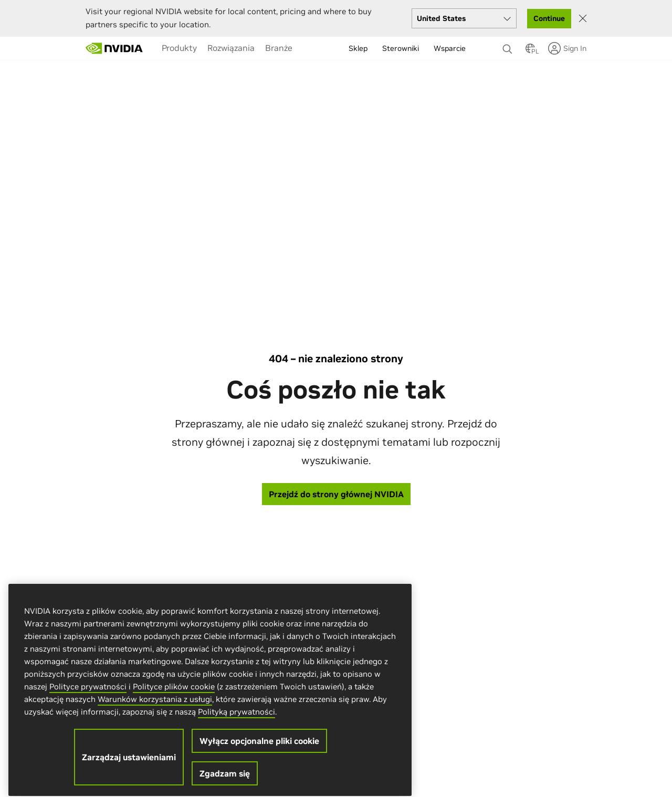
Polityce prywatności (88, 694)
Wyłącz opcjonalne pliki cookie (259, 748)
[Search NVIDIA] (509, 46)
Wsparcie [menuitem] (450, 48)
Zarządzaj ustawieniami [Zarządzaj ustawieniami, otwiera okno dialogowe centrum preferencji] (129, 764)
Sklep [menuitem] (358, 48)
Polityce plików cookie (174, 694)
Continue (549, 18)
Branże (279, 48)
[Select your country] (464, 18)
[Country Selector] (530, 51)
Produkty (179, 48)
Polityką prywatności (237, 719)
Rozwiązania (231, 48)
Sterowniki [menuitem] (401, 48)
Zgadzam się (225, 781)
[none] (509, 44)
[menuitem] (179, 48)
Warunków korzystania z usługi (155, 706)
